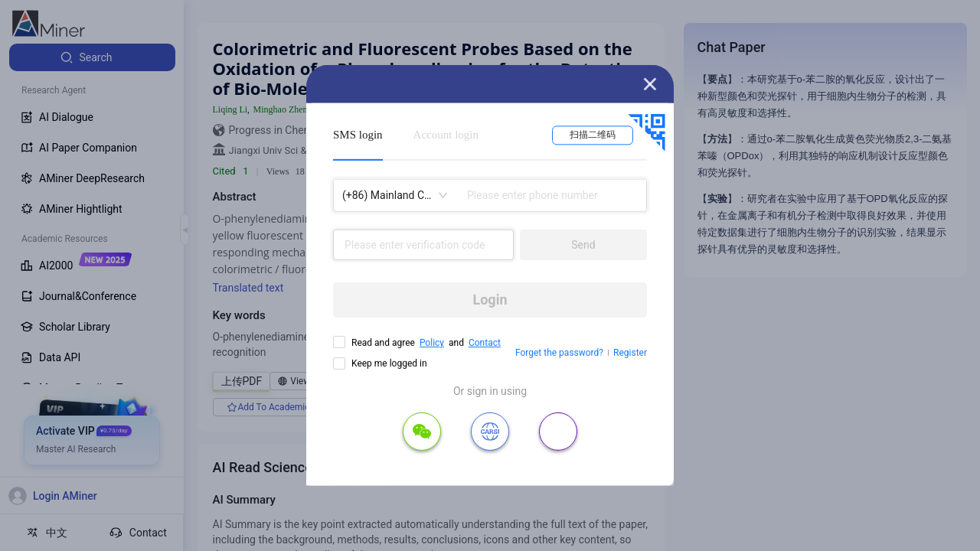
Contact (485, 343)
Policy (432, 343)
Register (630, 353)
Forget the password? (559, 353)
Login (490, 300)
